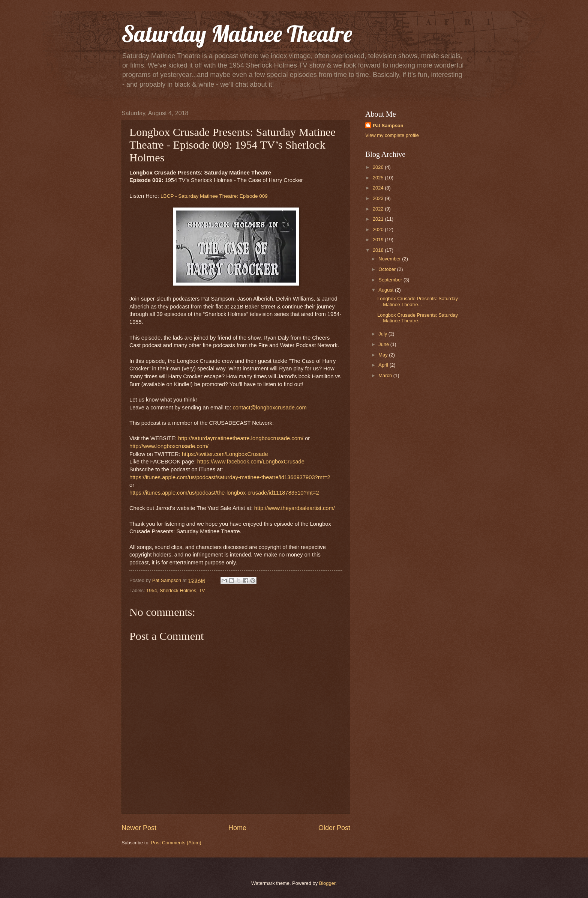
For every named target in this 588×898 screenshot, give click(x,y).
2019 (379, 240)
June (384, 344)
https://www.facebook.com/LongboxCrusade (251, 462)
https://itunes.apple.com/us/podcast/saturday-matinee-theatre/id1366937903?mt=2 (230, 477)
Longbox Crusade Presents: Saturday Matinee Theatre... (418, 301)
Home (237, 828)
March (386, 375)
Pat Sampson (388, 126)
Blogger (327, 883)
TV (202, 590)
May (384, 355)
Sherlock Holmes (178, 590)
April (384, 365)
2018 (379, 250)
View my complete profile (392, 135)
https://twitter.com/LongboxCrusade (225, 454)
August (387, 290)
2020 (379, 229)
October (388, 269)
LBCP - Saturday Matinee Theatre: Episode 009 (214, 196)
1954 (152, 590)
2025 (379, 178)
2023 (379, 198)
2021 (379, 219)
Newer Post (139, 828)
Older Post (334, 828)
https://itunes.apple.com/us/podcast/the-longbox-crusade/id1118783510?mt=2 (224, 493)
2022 (379, 209)
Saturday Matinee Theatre (237, 34)
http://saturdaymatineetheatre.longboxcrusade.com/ (241, 438)
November (390, 259)
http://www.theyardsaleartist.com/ (295, 508)
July (383, 334)
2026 (379, 167)
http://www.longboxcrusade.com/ (169, 446)
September (391, 280)
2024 (379, 188)
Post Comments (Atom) (176, 843)
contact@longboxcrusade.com (269, 408)
